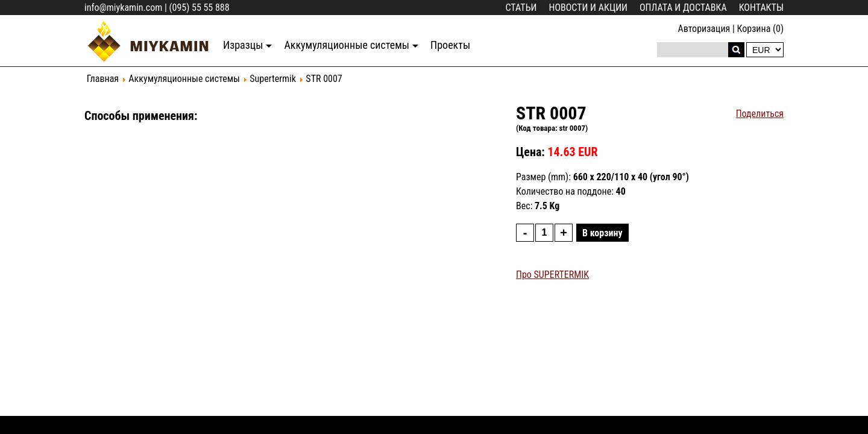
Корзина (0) (760, 29)
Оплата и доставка (683, 8)
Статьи (521, 8)
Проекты (450, 45)
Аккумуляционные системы (347, 45)
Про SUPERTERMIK (552, 275)
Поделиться (760, 114)
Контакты (761, 8)
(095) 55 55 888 (199, 8)
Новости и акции (588, 8)
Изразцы (243, 45)
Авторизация (704, 29)
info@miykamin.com (123, 8)
